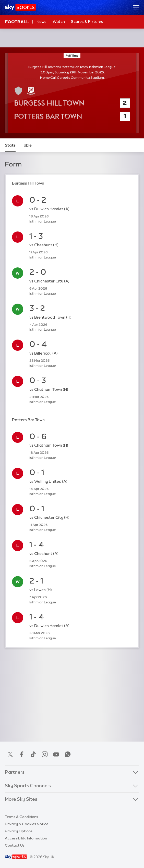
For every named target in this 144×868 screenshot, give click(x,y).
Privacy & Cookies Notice (27, 824)
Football (17, 22)
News (41, 22)
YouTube (56, 754)
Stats (10, 145)
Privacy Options (19, 831)
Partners (15, 772)
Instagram (45, 754)
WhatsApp (68, 754)
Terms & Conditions (21, 817)
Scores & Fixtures (87, 22)
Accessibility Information (26, 838)
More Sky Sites (21, 799)
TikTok (33, 754)
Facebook (22, 754)
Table (27, 145)
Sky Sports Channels (28, 786)
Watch (59, 22)
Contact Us (15, 845)
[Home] (20, 7)
